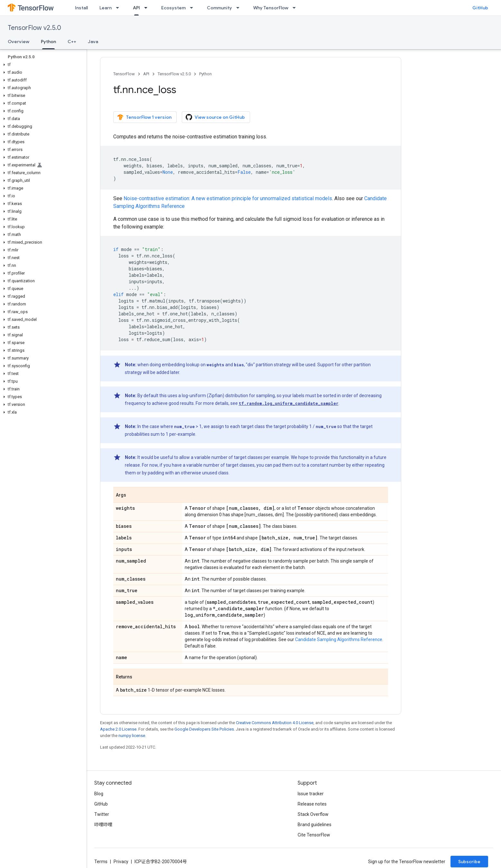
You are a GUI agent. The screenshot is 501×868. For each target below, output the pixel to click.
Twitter (102, 814)
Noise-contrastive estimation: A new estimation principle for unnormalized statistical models (228, 198)
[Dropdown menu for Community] (240, 8)
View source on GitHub (215, 117)
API (146, 74)
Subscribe (469, 862)
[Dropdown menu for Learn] (119, 8)
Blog (99, 794)
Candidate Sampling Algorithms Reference (339, 639)
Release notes (312, 804)
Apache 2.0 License (118, 729)
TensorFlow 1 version (144, 117)
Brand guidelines (315, 825)
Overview (19, 42)
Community (219, 8)
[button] (42, 65)
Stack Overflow (313, 814)
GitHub (480, 8)
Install (81, 8)
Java (93, 42)
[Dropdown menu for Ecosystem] (193, 8)
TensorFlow (124, 74)
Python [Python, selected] (48, 42)
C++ (72, 42)
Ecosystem (173, 8)
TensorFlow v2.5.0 (34, 28)
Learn (106, 8)
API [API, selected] (136, 8)
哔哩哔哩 (103, 825)
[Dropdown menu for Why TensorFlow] (296, 8)
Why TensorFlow (271, 8)
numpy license (132, 736)
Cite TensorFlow (314, 835)
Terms (101, 862)
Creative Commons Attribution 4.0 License (275, 723)
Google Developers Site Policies (204, 729)
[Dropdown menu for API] (148, 8)
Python (205, 74)
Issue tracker (311, 794)
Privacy (121, 862)
